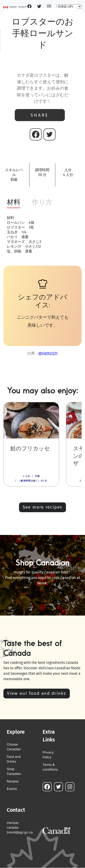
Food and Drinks (14, 759)
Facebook (29, 6)
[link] (31, 444)
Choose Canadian (14, 747)
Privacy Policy (48, 755)
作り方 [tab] (42, 202)
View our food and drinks (37, 693)
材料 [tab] (14, 202)
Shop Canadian (14, 771)
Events (12, 789)
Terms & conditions (50, 767)
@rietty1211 (48, 353)
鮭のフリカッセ (30, 448)
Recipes (13, 781)
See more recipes (42, 507)
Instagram (49, 6)
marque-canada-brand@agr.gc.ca (17, 827)
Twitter (39, 6)
